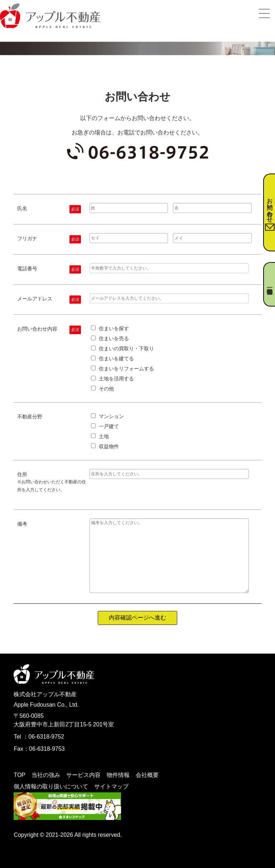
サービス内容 (83, 775)
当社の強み (46, 775)
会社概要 (147, 775)
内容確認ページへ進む (137, 618)
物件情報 (118, 775)
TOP (20, 775)
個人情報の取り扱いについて (51, 786)
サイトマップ (111, 786)
